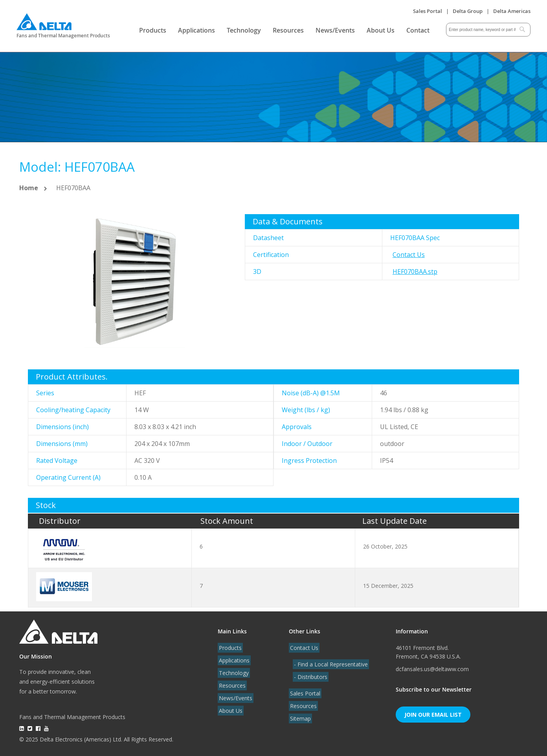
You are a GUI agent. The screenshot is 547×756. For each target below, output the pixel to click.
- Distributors (309, 677)
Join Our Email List (433, 715)
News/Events (335, 30)
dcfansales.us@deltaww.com (432, 669)
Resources (288, 30)
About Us (381, 30)
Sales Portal (428, 11)
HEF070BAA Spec (415, 238)
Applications (196, 30)
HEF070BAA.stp (415, 272)
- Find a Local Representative (330, 664)
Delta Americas (512, 11)
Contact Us (409, 255)
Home (29, 188)
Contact (418, 30)
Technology (244, 30)
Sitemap (299, 718)
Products (153, 30)
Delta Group (468, 11)
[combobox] (488, 30)
